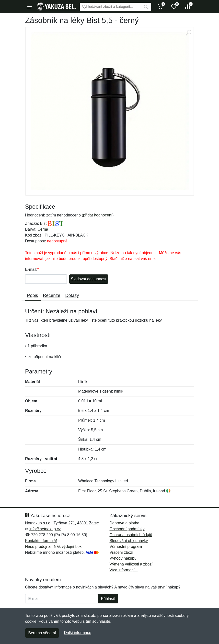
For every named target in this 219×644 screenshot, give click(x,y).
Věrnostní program (126, 547)
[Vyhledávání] (110, 7)
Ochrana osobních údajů (131, 535)
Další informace (77, 633)
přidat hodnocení (98, 215)
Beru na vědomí (42, 633)
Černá (43, 229)
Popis (33, 295)
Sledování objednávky (129, 541)
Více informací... (124, 570)
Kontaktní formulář (41, 541)
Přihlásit (108, 599)
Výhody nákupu (123, 558)
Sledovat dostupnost (89, 279)
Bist (43, 223)
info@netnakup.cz (45, 529)
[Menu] (30, 7)
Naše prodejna (38, 547)
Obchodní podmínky (127, 529)
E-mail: (31, 269)
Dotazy (72, 295)
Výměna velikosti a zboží (131, 564)
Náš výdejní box (68, 547)
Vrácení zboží (121, 552)
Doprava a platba (125, 523)
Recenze (52, 295)
